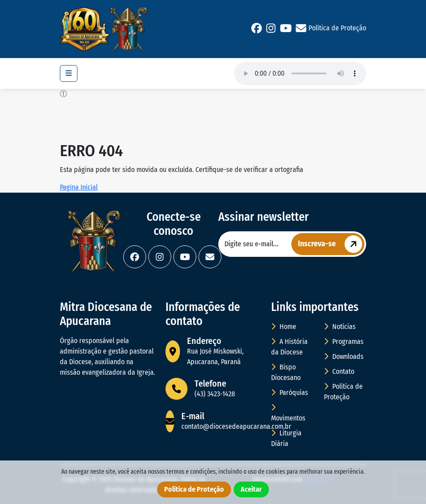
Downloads (344, 356)
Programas (344, 341)
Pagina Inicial (79, 187)
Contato (339, 371)
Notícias (340, 327)
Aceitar (251, 489)
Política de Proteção (337, 28)
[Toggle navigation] (69, 73)
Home (284, 327)
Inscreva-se (331, 244)
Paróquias (290, 393)
